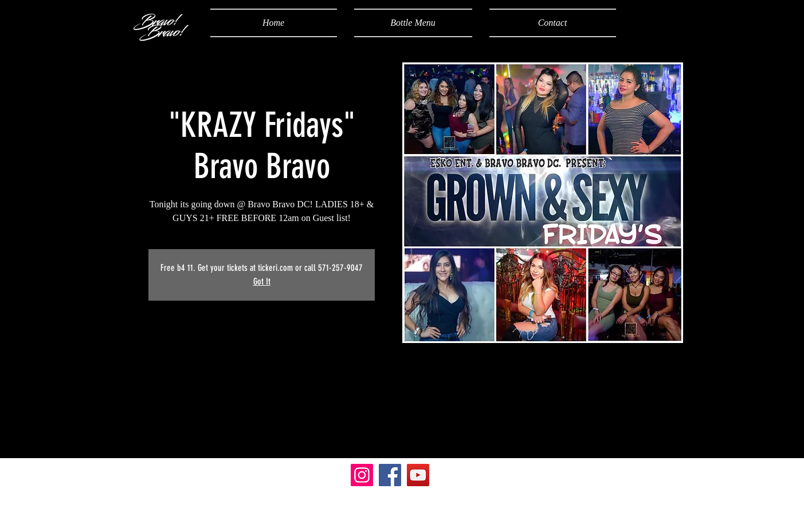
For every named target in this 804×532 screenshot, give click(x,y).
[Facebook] (390, 475)
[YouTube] (418, 475)
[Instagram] (362, 475)
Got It (262, 281)
